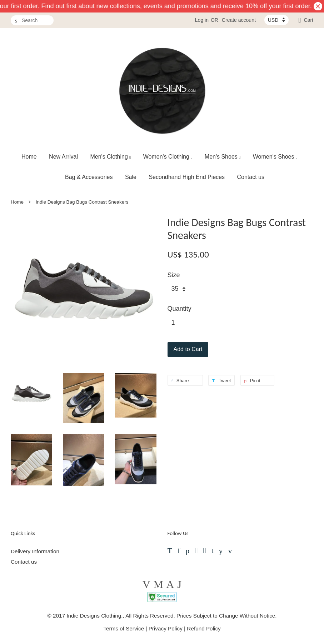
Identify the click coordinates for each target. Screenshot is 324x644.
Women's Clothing (168, 157)
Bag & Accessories (89, 177)
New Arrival (63, 157)
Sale (131, 177)
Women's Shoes (275, 157)
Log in (202, 20)
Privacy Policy (166, 628)
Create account (239, 20)
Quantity (180, 309)
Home (29, 157)
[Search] (32, 21)
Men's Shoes (223, 157)
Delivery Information (35, 551)
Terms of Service (124, 628)
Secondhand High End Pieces (187, 177)
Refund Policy (204, 628)
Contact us (250, 177)
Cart (309, 20)
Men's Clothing (110, 157)
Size (174, 275)
